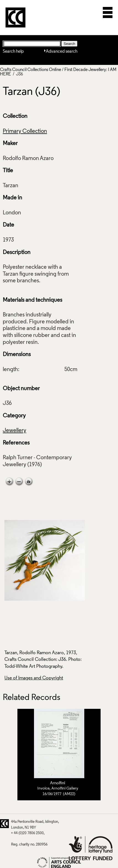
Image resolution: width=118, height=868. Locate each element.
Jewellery (15, 431)
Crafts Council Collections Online (31, 70)
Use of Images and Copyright (34, 678)
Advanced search (62, 52)
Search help (13, 52)
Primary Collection (25, 131)
